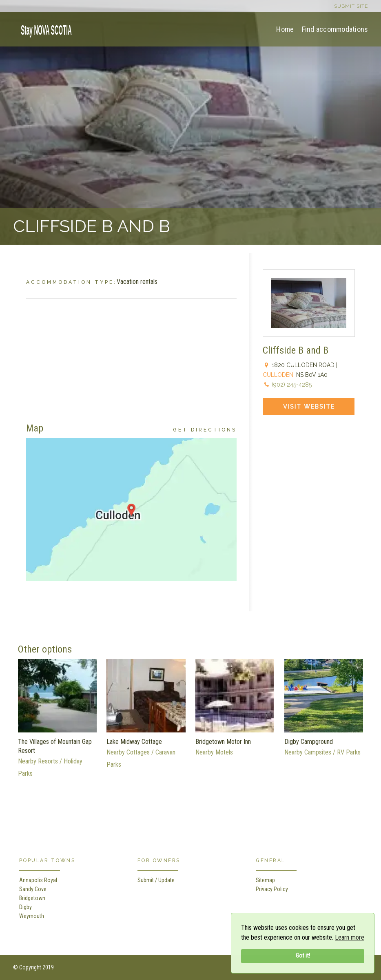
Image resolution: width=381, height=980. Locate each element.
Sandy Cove (33, 889)
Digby (25, 907)
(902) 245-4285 (292, 385)
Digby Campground (309, 742)
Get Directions (205, 430)
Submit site (351, 6)
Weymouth (32, 916)
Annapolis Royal (38, 880)
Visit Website (309, 407)
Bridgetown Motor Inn (223, 742)
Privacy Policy (272, 889)
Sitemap (265, 880)
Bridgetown (32, 898)
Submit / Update (156, 880)
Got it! (303, 956)
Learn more (350, 937)
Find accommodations (335, 29)
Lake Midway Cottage (134, 742)
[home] (44, 29)
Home (285, 29)
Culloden (278, 375)
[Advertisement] (131, 356)
